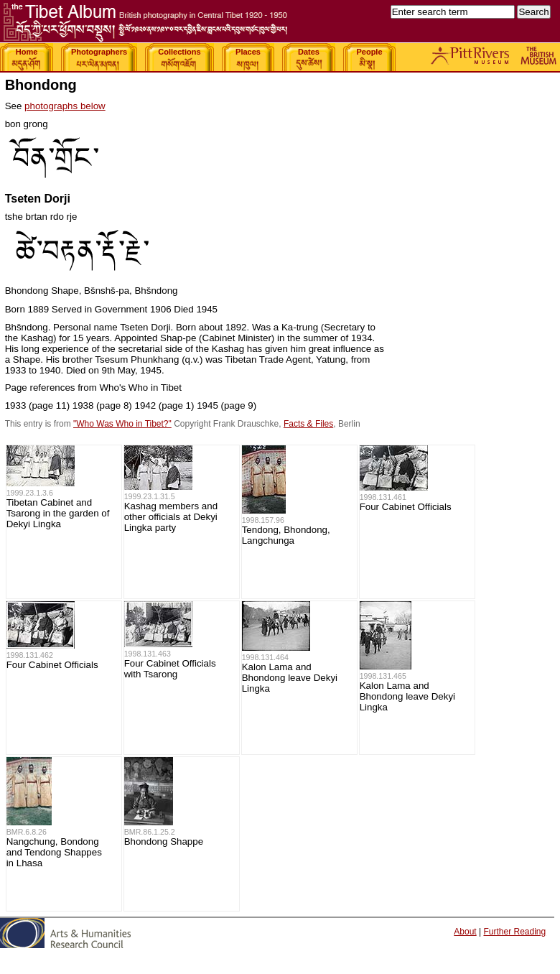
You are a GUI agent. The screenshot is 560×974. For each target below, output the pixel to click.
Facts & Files (308, 424)
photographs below (65, 106)
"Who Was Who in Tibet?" (122, 424)
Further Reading (514, 932)
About (465, 932)
